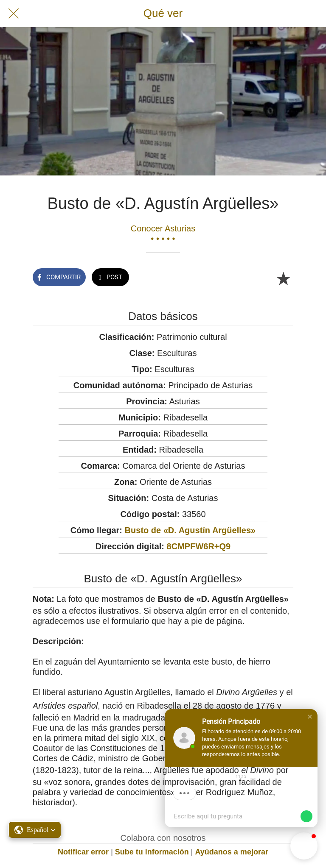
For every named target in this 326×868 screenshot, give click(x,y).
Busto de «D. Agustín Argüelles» (190, 530)
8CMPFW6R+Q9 (199, 546)
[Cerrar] (14, 14)
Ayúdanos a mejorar (232, 852)
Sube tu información (152, 852)
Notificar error (83, 852)
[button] (310, 717)
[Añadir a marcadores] (283, 278)
